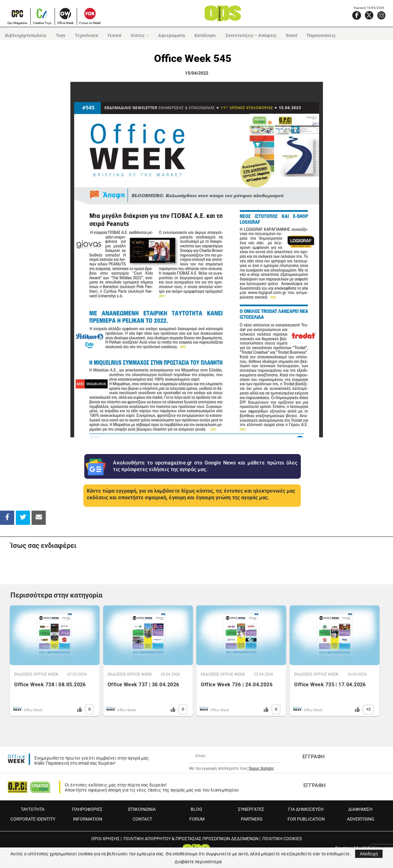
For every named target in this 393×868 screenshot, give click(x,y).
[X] (369, 15)
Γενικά (114, 35)
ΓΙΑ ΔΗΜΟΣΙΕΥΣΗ (306, 809)
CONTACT (142, 819)
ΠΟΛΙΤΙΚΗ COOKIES (282, 839)
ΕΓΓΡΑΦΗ (313, 757)
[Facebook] (357, 15)
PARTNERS (252, 819)
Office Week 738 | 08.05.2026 (50, 685)
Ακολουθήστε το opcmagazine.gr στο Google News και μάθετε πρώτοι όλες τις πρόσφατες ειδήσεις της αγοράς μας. (205, 466)
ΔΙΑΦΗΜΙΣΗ (360, 809)
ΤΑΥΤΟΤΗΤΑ (33, 809)
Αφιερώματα (171, 35)
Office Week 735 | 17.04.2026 (330, 685)
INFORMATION (88, 819)
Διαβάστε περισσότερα (198, 862)
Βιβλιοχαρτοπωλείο (25, 35)
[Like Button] (80, 709)
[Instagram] (381, 15)
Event (291, 35)
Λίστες (137, 35)
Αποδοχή (369, 854)
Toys (60, 35)
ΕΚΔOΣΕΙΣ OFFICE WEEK (36, 674)
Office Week (65, 23)
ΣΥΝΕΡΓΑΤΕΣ (251, 809)
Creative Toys (42, 23)
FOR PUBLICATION (306, 819)
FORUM (197, 819)
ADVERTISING (361, 819)
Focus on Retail (90, 23)
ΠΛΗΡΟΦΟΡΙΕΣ (87, 809)
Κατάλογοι (205, 35)
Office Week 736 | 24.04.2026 (237, 685)
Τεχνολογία (86, 35)
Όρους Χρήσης (261, 768)
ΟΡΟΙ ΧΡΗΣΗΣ (105, 839)
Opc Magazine (17, 23)
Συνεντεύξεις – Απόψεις (251, 35)
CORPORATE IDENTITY (33, 819)
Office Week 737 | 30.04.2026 (143, 685)
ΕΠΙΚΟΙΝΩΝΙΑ (142, 809)
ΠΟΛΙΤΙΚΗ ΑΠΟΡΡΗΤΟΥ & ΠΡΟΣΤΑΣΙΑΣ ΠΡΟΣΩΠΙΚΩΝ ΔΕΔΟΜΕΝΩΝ (191, 839)
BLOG (196, 809)
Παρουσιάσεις (321, 35)
